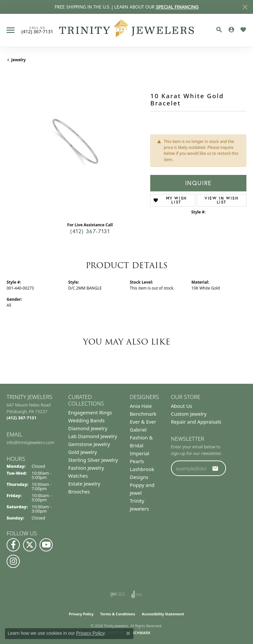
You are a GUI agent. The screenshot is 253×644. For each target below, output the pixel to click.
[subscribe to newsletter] (215, 468)
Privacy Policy (81, 614)
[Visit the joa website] (137, 594)
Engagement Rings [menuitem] (90, 412)
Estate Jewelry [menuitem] (84, 484)
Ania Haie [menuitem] (141, 406)
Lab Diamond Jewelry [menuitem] (93, 436)
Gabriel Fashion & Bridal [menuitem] (141, 437)
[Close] (245, 7)
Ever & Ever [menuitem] (143, 422)
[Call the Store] (22, 418)
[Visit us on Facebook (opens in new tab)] (13, 545)
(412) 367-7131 (90, 231)
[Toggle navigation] (11, 30)
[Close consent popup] (128, 633)
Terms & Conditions (118, 614)
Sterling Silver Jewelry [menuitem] (93, 460)
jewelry (18, 60)
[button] (219, 30)
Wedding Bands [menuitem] (86, 420)
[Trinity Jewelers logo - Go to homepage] (127, 30)
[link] (37, 30)
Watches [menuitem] (78, 476)
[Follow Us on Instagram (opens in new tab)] (13, 561)
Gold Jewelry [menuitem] (83, 452)
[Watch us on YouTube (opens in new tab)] (46, 545)
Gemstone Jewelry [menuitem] (89, 444)
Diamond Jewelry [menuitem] (88, 428)
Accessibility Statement (163, 614)
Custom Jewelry (189, 414)
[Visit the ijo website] (117, 594)
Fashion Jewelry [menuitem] (86, 468)
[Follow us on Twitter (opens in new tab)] (30, 545)
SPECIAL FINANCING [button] (177, 7)
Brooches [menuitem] (79, 491)
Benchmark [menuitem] (143, 414)
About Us (182, 406)
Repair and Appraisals (196, 422)
